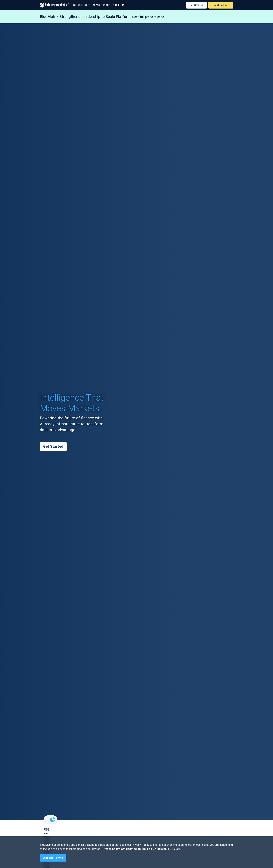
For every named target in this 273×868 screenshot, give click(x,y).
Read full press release (148, 17)
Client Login (220, 5)
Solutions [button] (80, 5)
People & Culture (114, 5)
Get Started (197, 5)
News (96, 5)
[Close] (53, 858)
